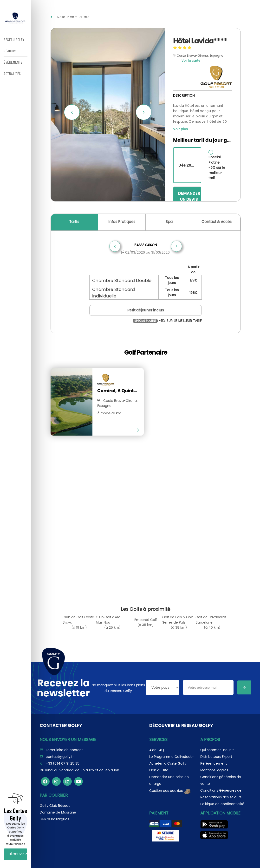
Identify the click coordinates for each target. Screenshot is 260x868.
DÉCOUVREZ (18, 854)
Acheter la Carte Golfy (168, 763)
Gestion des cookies (170, 791)
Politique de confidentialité (222, 804)
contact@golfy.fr (60, 757)
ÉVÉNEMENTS (13, 62)
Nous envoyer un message (68, 740)
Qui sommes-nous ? (217, 750)
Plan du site (159, 770)
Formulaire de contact (64, 750)
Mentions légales (214, 770)
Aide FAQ (157, 750)
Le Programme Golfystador (172, 757)
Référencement (214, 763)
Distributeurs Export (216, 757)
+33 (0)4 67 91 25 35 (63, 763)
